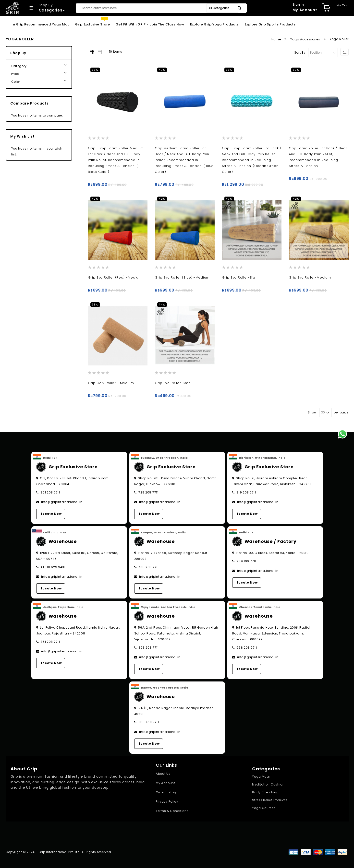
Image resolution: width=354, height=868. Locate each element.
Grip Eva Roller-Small (174, 383)
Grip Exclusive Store (92, 24)
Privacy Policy (167, 802)
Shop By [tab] (18, 53)
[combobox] (161, 8)
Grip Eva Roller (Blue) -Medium (182, 277)
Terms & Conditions (172, 811)
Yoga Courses (264, 808)
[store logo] (12, 8)
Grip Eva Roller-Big (239, 277)
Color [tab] (16, 82)
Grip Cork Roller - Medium (111, 383)
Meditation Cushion (268, 784)
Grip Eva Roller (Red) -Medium (115, 277)
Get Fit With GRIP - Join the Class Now (150, 24)
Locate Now (51, 514)
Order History (166, 792)
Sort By (300, 53)
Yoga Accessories (306, 39)
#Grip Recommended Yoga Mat (41, 24)
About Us (163, 774)
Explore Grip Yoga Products (214, 24)
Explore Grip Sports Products (270, 24)
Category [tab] (19, 66)
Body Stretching (265, 792)
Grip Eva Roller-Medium (310, 277)
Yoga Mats (261, 777)
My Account (165, 783)
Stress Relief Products (270, 800)
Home (277, 39)
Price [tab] (15, 74)
